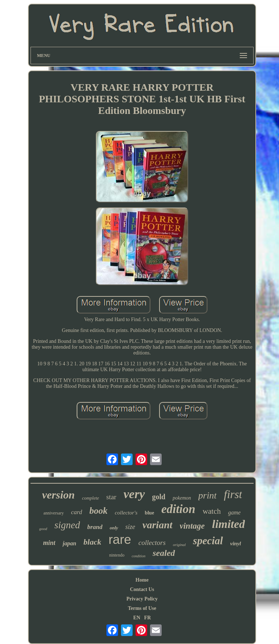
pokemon (182, 498)
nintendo (117, 555)
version (58, 495)
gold (159, 497)
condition (138, 556)
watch (212, 511)
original (179, 545)
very (134, 494)
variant (157, 525)
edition (178, 509)
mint (49, 543)
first (233, 494)
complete (91, 498)
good (43, 529)
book (98, 511)
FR (148, 618)
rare (120, 539)
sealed (164, 553)
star (111, 497)
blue (149, 513)
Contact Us (142, 589)
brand (95, 527)
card (77, 512)
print (208, 495)
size (130, 527)
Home (142, 580)
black (92, 542)
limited (229, 524)
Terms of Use (142, 608)
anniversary (54, 513)
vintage (192, 526)
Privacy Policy (142, 599)
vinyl (236, 543)
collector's (126, 513)
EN (137, 618)
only (114, 528)
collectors (152, 543)
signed (67, 525)
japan (69, 543)
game (234, 512)
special (208, 541)
